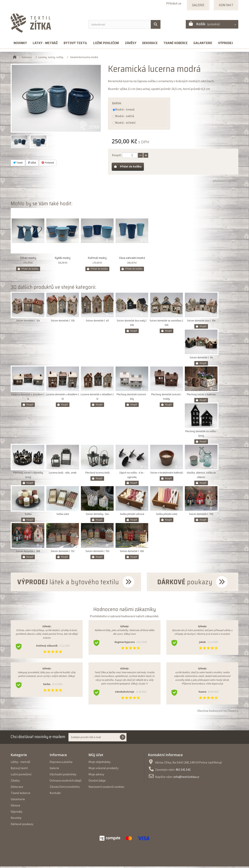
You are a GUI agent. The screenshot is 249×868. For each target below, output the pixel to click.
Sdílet (32, 163)
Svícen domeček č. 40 (97, 322)
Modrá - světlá (125, 116)
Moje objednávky (100, 763)
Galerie (54, 770)
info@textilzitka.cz (186, 778)
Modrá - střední (125, 123)
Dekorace (150, 43)
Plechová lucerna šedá (97, 474)
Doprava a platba (61, 763)
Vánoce (15, 807)
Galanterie (203, 43)
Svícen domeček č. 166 (132, 553)
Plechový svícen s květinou (201, 396)
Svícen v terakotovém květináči (167, 474)
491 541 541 (183, 771)
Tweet (18, 163)
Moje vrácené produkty (103, 770)
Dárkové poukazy (22, 825)
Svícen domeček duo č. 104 (201, 322)
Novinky (20, 43)
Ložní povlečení (106, 43)
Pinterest (48, 163)
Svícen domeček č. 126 (63, 322)
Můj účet (96, 756)
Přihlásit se (174, 3)
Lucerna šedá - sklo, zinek (63, 474)
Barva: (117, 103)
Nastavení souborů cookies (106, 788)
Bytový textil (75, 43)
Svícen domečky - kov (97, 516)
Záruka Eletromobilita (65, 788)
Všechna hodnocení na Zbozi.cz (218, 712)
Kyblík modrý (63, 259)
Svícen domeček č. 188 (28, 553)
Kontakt (55, 794)
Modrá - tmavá (125, 109)
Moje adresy (96, 776)
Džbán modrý (28, 259)
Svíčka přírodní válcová (132, 516)
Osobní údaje (97, 782)
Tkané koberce (175, 43)
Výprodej (226, 43)
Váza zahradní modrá (132, 259)
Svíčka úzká (63, 516)
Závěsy (131, 43)
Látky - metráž (45, 43)
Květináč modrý (97, 259)
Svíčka (28, 516)
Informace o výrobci (225, 182)
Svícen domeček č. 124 (28, 322)
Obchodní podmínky (63, 776)
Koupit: (117, 155)
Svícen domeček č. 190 (201, 516)
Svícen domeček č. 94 (201, 359)
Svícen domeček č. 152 (63, 553)
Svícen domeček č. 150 (97, 553)
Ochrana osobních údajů (66, 782)
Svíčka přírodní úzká (167, 516)
